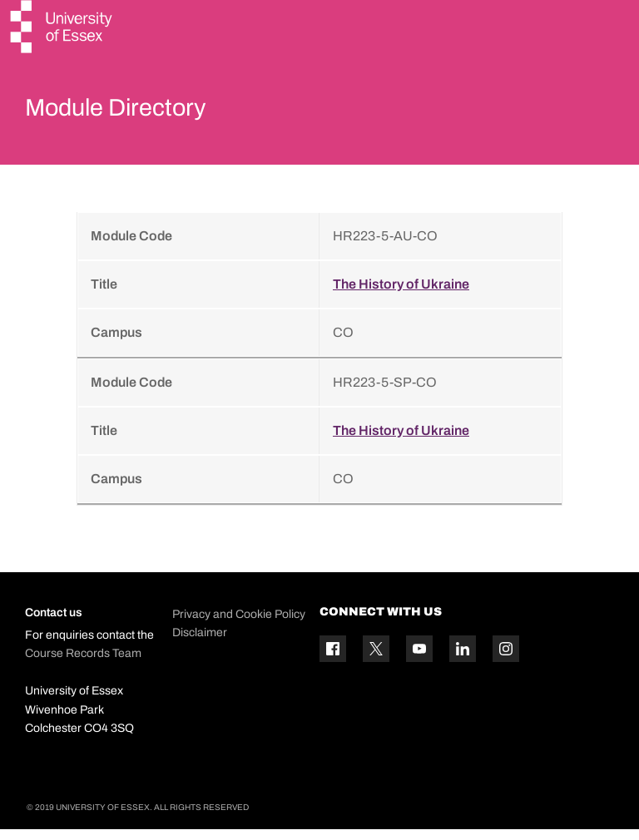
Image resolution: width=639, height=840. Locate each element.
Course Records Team (83, 664)
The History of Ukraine (401, 294)
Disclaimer (200, 642)
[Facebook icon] (333, 660)
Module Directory (139, 111)
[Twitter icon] (376, 660)
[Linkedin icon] (463, 660)
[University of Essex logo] (62, 29)
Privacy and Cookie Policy (239, 624)
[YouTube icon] (419, 660)
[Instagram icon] (506, 660)
